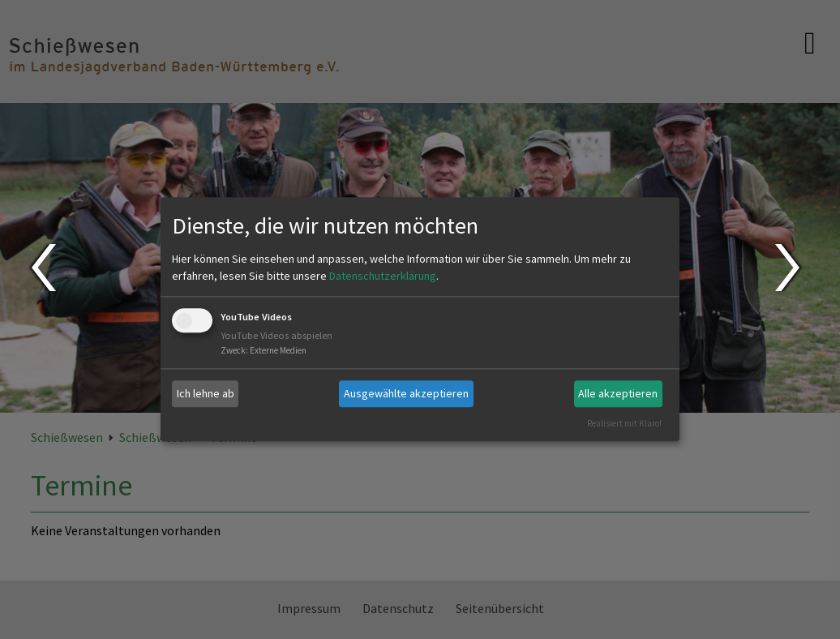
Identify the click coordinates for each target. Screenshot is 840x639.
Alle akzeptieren (618, 393)
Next (789, 268)
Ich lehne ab (206, 393)
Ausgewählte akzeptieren (406, 393)
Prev (43, 268)
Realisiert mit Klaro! (624, 423)
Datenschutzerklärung (383, 276)
